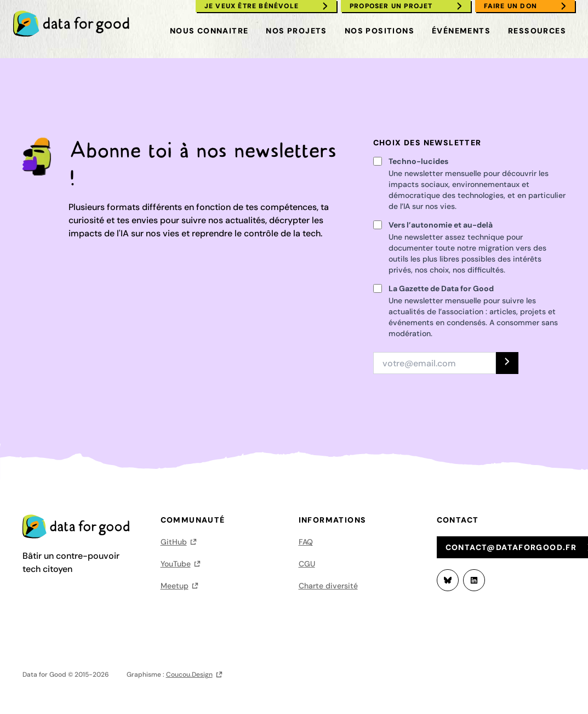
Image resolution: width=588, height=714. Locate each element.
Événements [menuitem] (461, 31)
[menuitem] (76, 24)
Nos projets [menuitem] (296, 31)
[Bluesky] (448, 580)
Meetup (175, 586)
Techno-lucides (418, 161)
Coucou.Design (189, 675)
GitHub (174, 542)
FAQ (306, 542)
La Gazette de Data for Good (441, 288)
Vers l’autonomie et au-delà (441, 225)
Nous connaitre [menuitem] (209, 31)
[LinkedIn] (474, 580)
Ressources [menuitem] (537, 31)
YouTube (176, 564)
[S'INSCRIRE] (507, 363)
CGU (307, 564)
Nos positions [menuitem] (379, 31)
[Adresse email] (435, 363)
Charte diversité (328, 586)
